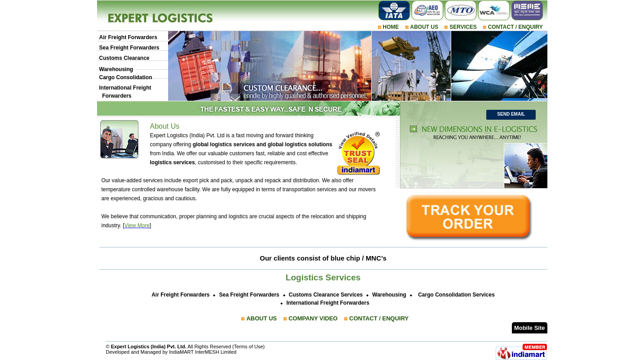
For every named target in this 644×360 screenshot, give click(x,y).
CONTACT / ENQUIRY (515, 27)
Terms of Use (249, 346)
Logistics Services (323, 277)
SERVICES (463, 27)
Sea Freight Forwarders (129, 48)
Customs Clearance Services (326, 295)
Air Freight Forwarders (128, 37)
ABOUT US (424, 27)
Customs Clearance (124, 58)
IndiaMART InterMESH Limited (203, 352)
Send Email (511, 114)
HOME (391, 27)
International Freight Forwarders (328, 303)
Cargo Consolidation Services (456, 295)
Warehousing (116, 69)
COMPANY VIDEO (313, 318)
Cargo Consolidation (126, 77)
